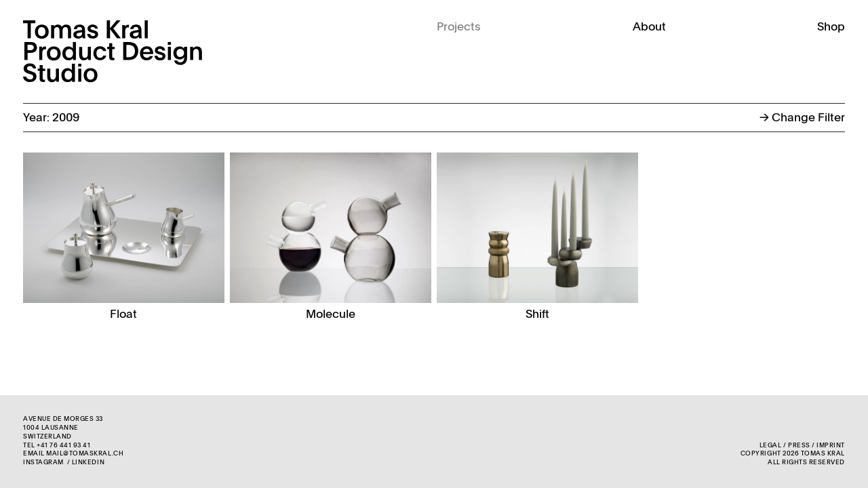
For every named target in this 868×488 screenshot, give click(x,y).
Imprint (831, 446)
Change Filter (802, 118)
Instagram (43, 463)
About (649, 27)
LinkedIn (88, 463)
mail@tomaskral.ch (85, 454)
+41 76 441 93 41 (63, 446)
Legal (771, 446)
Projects (459, 27)
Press (799, 446)
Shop (831, 27)
